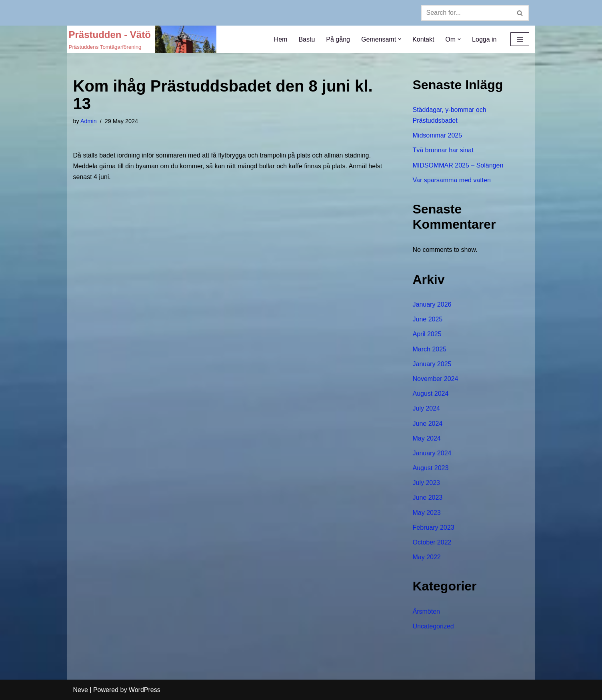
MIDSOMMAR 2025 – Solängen (458, 165)
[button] (400, 39)
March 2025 (430, 349)
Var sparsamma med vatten (452, 180)
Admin (89, 121)
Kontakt (423, 39)
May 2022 (427, 557)
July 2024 (427, 408)
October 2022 (432, 542)
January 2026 (432, 304)
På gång (338, 39)
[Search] (466, 13)
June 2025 (428, 319)
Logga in (484, 39)
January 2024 (432, 453)
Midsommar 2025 (438, 135)
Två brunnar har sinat (443, 150)
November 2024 (436, 379)
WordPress (145, 690)
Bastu (307, 39)
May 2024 (427, 438)
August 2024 (431, 394)
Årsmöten (426, 611)
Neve (81, 690)
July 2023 (427, 483)
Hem (281, 39)
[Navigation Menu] (520, 39)
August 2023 (431, 468)
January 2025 (432, 364)
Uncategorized (433, 626)
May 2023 (427, 513)
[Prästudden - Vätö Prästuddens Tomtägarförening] (143, 39)
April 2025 (427, 334)
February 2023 (434, 527)
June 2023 (428, 498)
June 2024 (428, 424)
